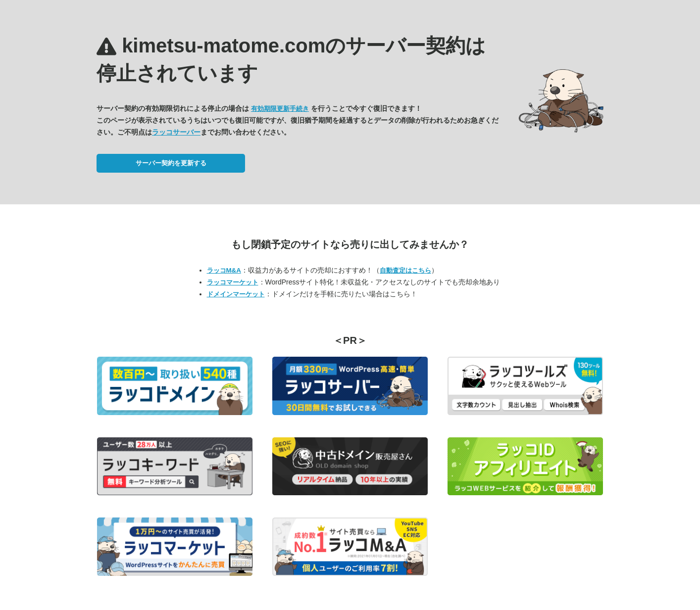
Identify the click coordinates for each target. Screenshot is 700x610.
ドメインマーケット (236, 294)
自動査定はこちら (405, 270)
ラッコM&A (224, 270)
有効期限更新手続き (280, 109)
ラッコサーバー (176, 132)
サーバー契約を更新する (171, 163)
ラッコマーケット (233, 282)
